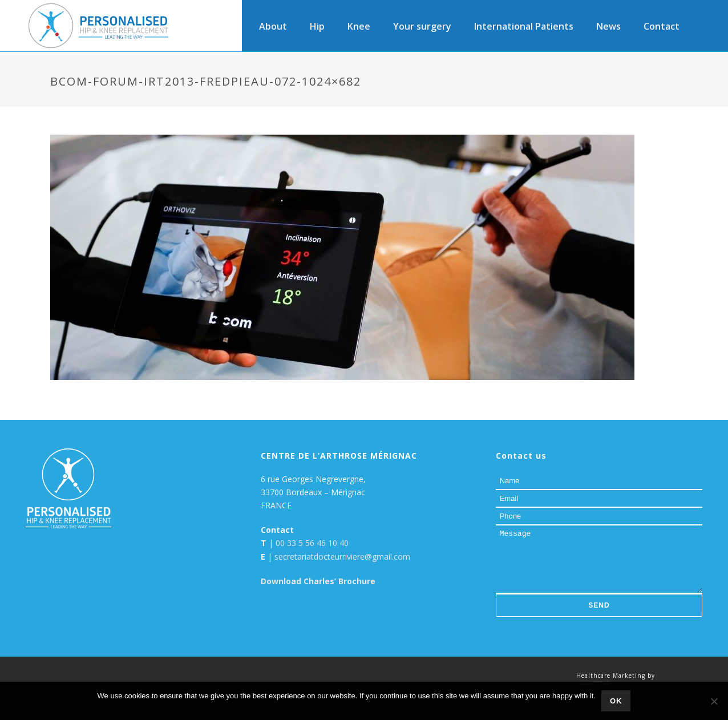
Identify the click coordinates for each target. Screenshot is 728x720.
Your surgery (422, 27)
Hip (317, 27)
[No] (714, 701)
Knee (359, 27)
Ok (616, 701)
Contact (662, 27)
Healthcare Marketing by (616, 675)
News (608, 27)
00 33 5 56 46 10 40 (312, 543)
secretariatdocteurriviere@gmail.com (342, 557)
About (273, 27)
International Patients (524, 27)
